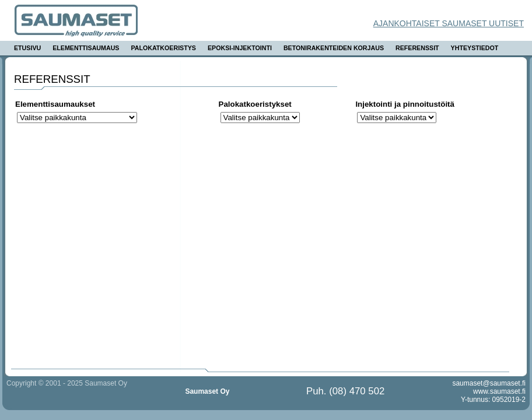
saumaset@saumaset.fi (489, 383)
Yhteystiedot (475, 48)
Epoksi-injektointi (240, 48)
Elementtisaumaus (86, 48)
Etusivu (27, 48)
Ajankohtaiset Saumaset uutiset (449, 23)
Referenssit (417, 48)
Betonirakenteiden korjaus (334, 48)
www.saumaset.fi (499, 391)
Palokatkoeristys (163, 48)
